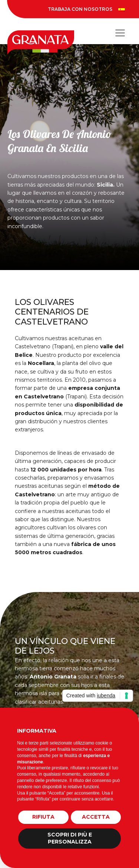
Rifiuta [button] (43, 817)
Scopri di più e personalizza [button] (70, 838)
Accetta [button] (96, 817)
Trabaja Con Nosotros (80, 9)
